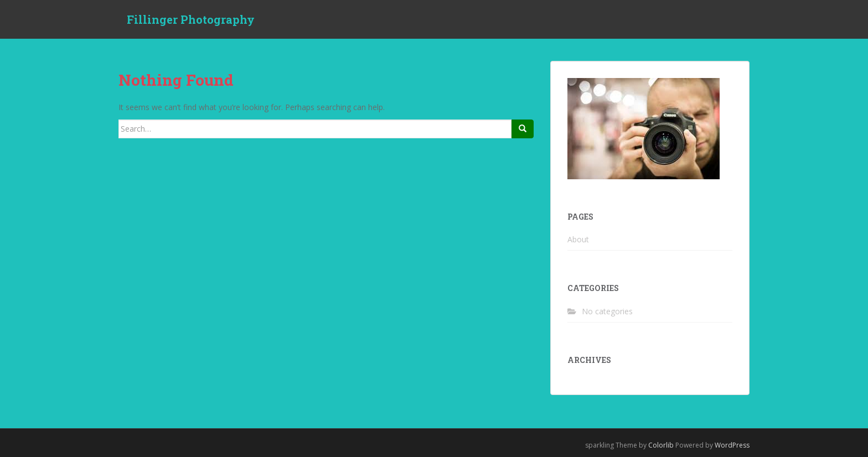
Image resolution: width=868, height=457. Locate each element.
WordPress (732, 445)
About (578, 239)
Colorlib (661, 445)
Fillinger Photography (191, 19)
